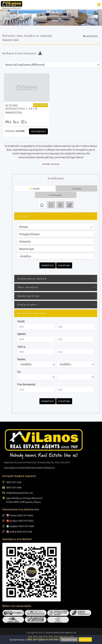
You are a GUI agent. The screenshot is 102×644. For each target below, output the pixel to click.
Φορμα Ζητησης (51, 164)
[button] (91, 36)
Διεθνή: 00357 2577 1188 (21, 532)
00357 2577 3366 (14, 487)
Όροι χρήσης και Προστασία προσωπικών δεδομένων (29, 468)
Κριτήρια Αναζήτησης (32, 313)
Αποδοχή (85, 639)
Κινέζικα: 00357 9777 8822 (22, 521)
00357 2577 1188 (14, 482)
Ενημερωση (48, 265)
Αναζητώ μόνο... (28, 305)
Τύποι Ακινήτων (28, 287)
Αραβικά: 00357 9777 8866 (22, 526)
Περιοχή (23, 216)
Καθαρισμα (64, 265)
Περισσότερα (69, 639)
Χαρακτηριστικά (28, 296)
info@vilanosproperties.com (19, 493)
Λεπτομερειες (38, 131)
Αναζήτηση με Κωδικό (32, 279)
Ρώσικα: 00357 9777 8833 (21, 515)
